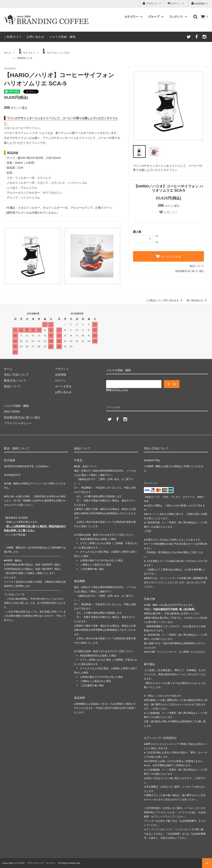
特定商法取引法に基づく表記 (22, 417)
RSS (7, 412)
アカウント (152, 3)
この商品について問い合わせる (165, 300)
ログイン (176, 3)
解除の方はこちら (117, 390)
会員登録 (200, 3)
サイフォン (26, 51)
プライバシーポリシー (18, 423)
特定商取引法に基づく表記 (190, 271)
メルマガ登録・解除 (62, 37)
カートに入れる (168, 256)
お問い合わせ (35, 37)
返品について (197, 266)
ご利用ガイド (13, 37)
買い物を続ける (197, 300)
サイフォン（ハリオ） (56, 51)
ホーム (8, 53)
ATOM (16, 412)
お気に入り (168, 212)
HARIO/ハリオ (25, 58)
